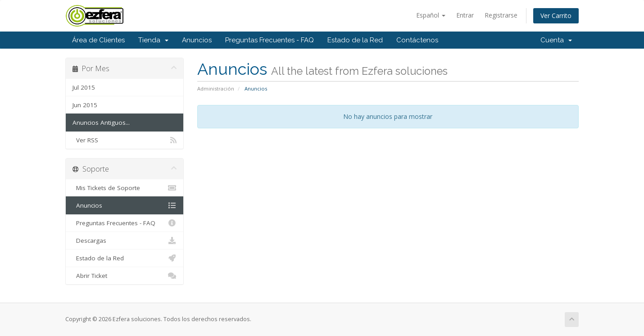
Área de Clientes (98, 40)
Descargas (125, 241)
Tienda (153, 40)
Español (431, 15)
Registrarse (501, 15)
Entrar (465, 15)
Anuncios (197, 40)
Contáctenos (417, 40)
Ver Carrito (556, 16)
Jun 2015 (85, 105)
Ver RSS (125, 140)
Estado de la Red (355, 40)
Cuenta (556, 40)
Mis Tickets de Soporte (125, 188)
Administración (216, 89)
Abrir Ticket (125, 276)
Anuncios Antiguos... (101, 123)
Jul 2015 (84, 87)
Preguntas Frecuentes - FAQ (270, 40)
